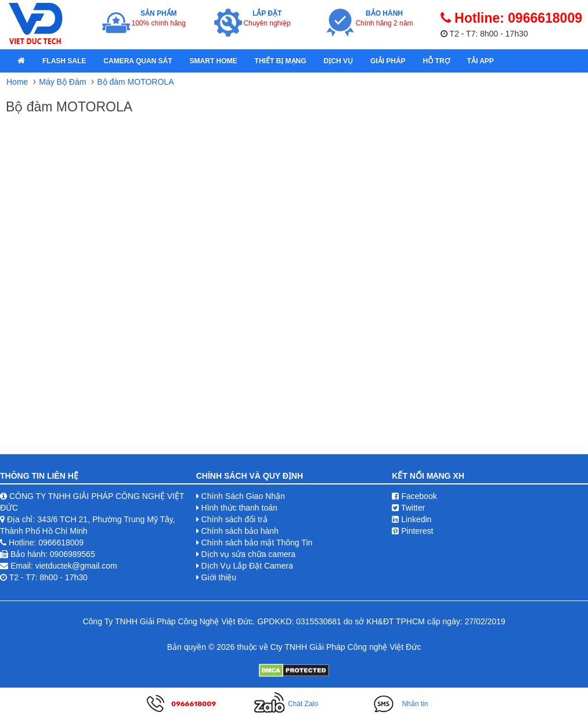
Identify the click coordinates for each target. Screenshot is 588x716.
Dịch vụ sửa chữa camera (249, 554)
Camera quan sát (138, 61)
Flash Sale (64, 61)
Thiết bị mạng (281, 61)
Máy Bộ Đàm (62, 82)
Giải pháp (388, 61)
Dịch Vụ (338, 61)
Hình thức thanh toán (239, 508)
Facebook (414, 496)
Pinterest (412, 531)
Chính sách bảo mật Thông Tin (257, 543)
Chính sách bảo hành (240, 531)
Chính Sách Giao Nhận (243, 496)
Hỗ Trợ (437, 61)
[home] (21, 61)
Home (17, 82)
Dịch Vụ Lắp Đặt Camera (247, 566)
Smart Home (214, 61)
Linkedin (412, 519)
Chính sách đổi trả (235, 519)
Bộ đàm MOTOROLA (135, 82)
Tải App (481, 61)
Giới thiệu (219, 577)
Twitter (408, 508)
